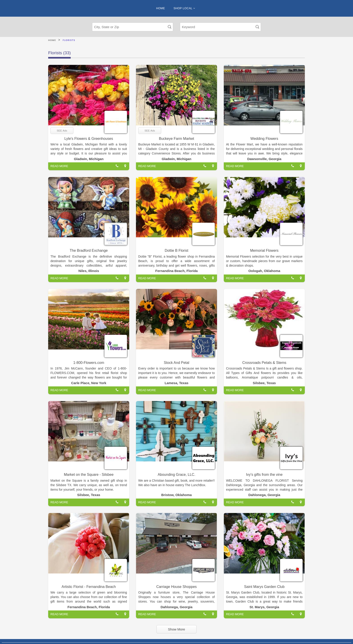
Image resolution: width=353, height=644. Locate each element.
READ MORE (59, 166)
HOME (161, 8)
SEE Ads (62, 131)
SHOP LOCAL (184, 8)
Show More (176, 629)
